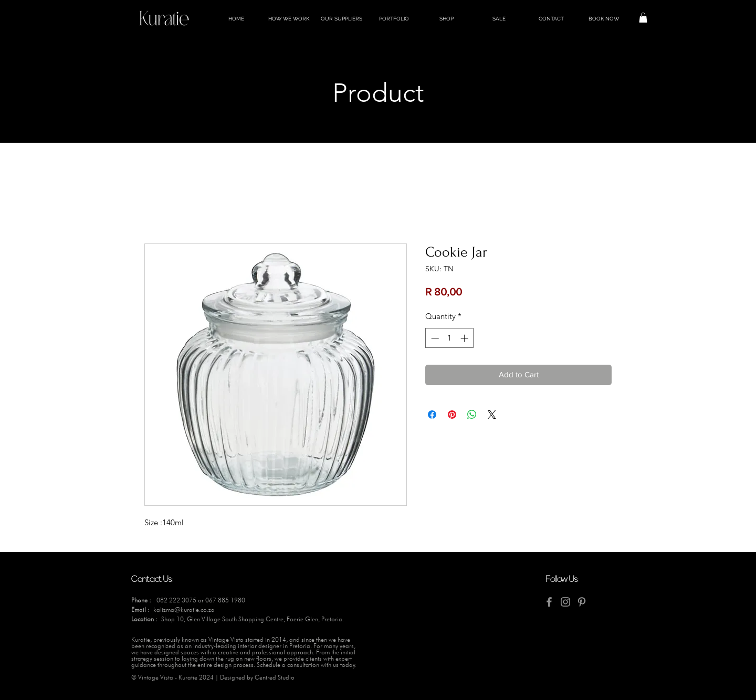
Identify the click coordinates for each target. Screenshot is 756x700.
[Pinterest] (582, 602)
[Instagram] (565, 602)
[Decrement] (434, 338)
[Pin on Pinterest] (452, 415)
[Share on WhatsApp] (472, 415)
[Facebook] (549, 602)
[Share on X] (492, 415)
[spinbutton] (450, 338)
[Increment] (465, 338)
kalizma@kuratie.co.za (184, 609)
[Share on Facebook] (432, 415)
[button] (643, 18)
